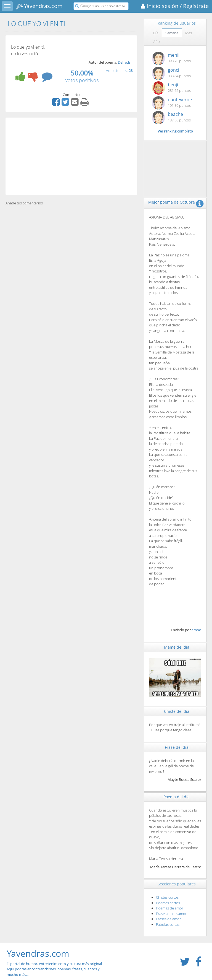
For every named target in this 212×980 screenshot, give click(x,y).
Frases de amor (168, 919)
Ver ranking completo (175, 131)
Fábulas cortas (168, 924)
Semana (172, 33)
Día (156, 33)
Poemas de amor (170, 908)
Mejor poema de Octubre (172, 202)
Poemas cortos (168, 903)
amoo (196, 630)
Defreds (124, 62)
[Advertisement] (71, 156)
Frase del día (177, 747)
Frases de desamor (171, 914)
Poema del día (177, 797)
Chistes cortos (167, 897)
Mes (189, 33)
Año (157, 41)
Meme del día (177, 647)
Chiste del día (177, 711)
